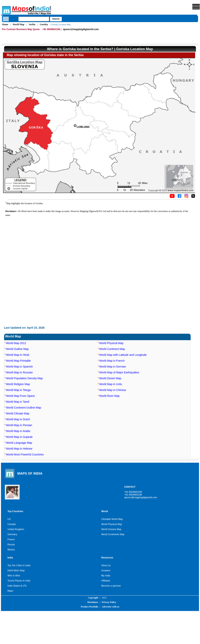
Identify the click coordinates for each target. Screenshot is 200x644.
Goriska (44, 24)
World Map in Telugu (18, 390)
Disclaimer (93, 602)
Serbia (32, 24)
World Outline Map (17, 349)
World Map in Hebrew (19, 449)
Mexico (11, 550)
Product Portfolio (89, 607)
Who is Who (14, 576)
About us (106, 565)
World (105, 511)
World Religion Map (18, 384)
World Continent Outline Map (24, 408)
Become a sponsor (111, 586)
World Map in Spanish (19, 367)
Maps (10, 591)
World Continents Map (113, 534)
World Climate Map (18, 413)
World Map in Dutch (18, 419)
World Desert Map (110, 378)
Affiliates (106, 581)
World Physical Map (111, 343)
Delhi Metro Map (16, 571)
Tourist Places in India (19, 581)
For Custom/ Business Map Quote (21, 29)
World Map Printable (18, 361)
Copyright (93, 598)
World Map (19, 24)
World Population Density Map (24, 378)
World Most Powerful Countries (25, 454)
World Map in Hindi (18, 355)
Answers (106, 571)
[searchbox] (34, 19)
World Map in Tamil (18, 402)
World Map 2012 (16, 343)
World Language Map (19, 443)
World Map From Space (21, 396)
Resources (107, 558)
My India (106, 576)
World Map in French (112, 361)
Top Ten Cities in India (19, 565)
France (11, 539)
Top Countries (15, 511)
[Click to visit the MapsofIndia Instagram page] (186, 197)
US (9, 519)
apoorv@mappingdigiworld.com (81, 29)
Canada (12, 524)
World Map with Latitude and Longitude (123, 355)
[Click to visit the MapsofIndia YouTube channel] (172, 197)
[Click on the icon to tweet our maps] (193, 197)
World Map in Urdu (111, 384)
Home (5, 24)
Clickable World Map (112, 519)
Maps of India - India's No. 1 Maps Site (6, 10)
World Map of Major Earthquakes (119, 372)
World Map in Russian (19, 372)
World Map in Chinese (113, 390)
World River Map (109, 396)
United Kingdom (16, 529)
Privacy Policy (109, 602)
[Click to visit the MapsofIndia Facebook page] (179, 197)
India (10, 558)
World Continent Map (112, 349)
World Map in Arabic (18, 431)
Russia (11, 545)
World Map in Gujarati (19, 437)
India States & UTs (17, 586)
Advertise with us (110, 607)
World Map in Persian (19, 425)
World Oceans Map (111, 529)
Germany (12, 534)
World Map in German (113, 367)
